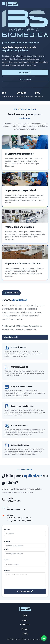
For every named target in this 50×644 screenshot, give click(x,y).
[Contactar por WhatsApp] (44, 638)
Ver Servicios (25, 73)
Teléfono (7, 560)
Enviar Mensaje (25, 591)
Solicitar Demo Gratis (10, 337)
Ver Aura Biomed (25, 80)
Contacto (25, 629)
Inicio (25, 616)
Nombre (7, 529)
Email (6, 549)
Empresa (7, 541)
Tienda (25, 633)
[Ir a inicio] (12, 4)
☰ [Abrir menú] (4, 3)
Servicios (25, 620)
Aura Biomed (25, 625)
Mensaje (7, 570)
